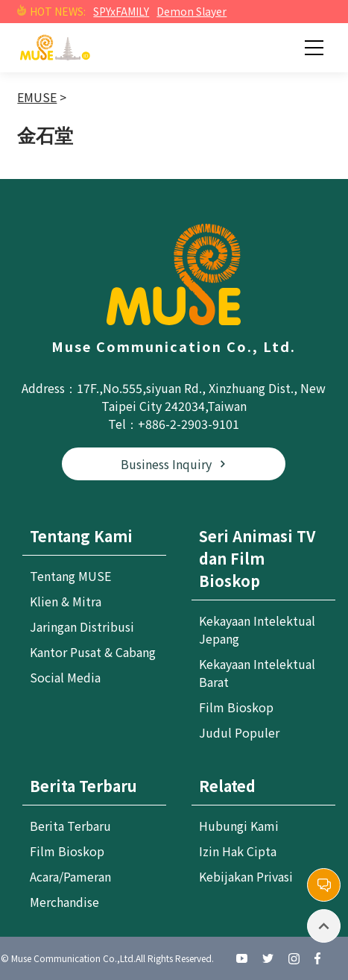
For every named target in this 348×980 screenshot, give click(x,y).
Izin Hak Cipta (238, 851)
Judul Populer (239, 732)
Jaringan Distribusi (82, 626)
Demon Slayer (192, 11)
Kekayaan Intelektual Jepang (257, 629)
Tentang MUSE (70, 576)
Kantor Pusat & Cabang (93, 652)
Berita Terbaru (70, 826)
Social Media (65, 677)
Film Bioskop (236, 707)
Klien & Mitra (66, 601)
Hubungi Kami (239, 826)
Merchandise (64, 902)
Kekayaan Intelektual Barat (257, 673)
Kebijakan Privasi (246, 876)
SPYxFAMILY (121, 11)
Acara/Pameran (70, 876)
